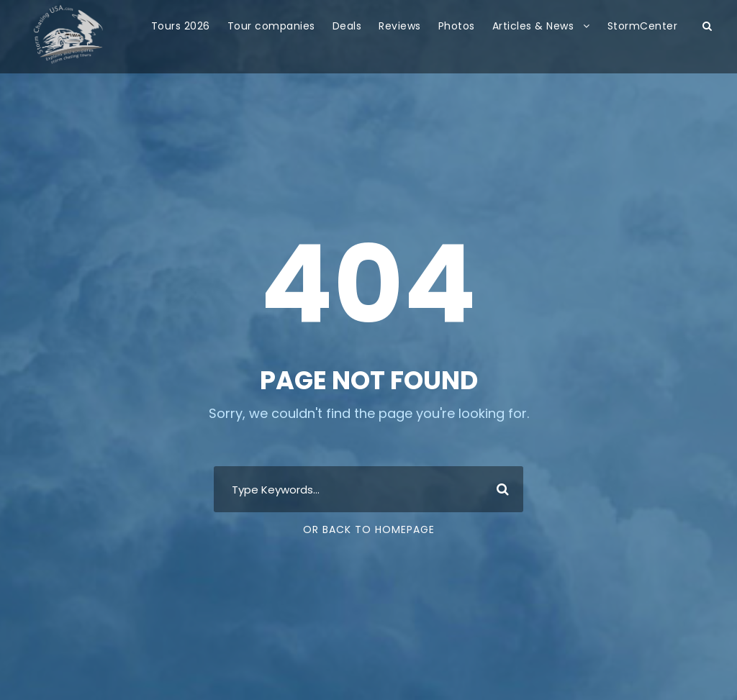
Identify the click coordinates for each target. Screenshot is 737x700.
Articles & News (533, 26)
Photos (457, 26)
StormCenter (643, 26)
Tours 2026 (181, 26)
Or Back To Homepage (369, 529)
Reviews (400, 26)
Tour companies (271, 26)
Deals (347, 26)
